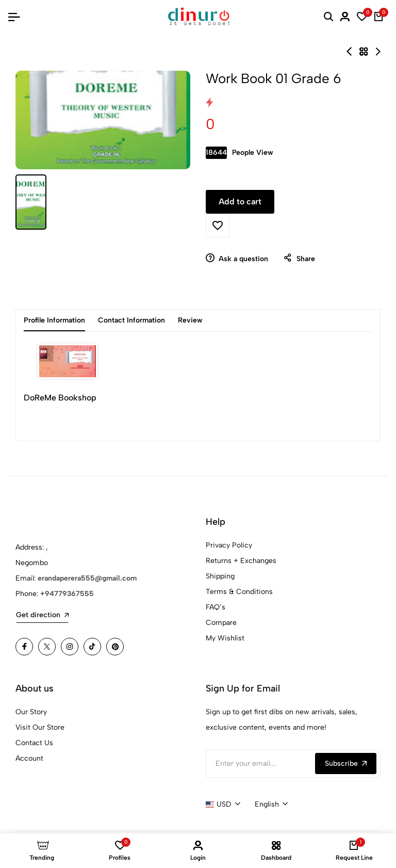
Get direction (42, 615)
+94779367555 (67, 594)
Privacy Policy (229, 545)
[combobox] (223, 805)
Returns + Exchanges (241, 561)
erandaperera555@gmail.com (87, 578)
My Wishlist (225, 638)
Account (29, 758)
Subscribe (346, 763)
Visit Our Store (40, 727)
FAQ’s (216, 607)
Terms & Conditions (239, 592)
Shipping (220, 576)
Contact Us (34, 743)
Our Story (31, 712)
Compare (221, 623)
